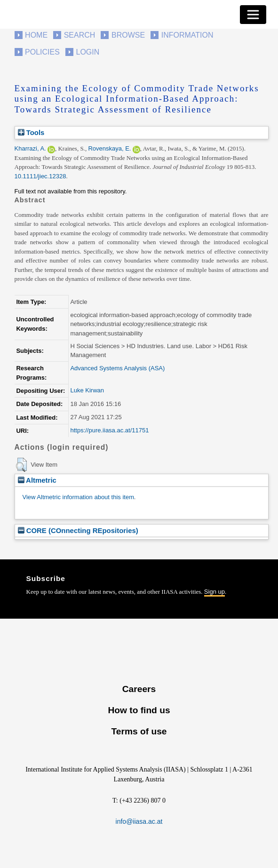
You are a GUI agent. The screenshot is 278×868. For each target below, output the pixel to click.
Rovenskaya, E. (109, 148)
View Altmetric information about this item (78, 497)
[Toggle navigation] (253, 15)
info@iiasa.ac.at (139, 821)
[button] (21, 465)
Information (187, 35)
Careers (139, 689)
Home (36, 35)
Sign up (214, 592)
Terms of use (139, 731)
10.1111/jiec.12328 (40, 176)
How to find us (139, 710)
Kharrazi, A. (30, 148)
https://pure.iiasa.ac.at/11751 (109, 430)
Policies (42, 52)
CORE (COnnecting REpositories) (78, 530)
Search (80, 35)
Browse (128, 35)
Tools (31, 132)
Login (88, 52)
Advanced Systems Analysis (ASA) (117, 368)
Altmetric (37, 480)
